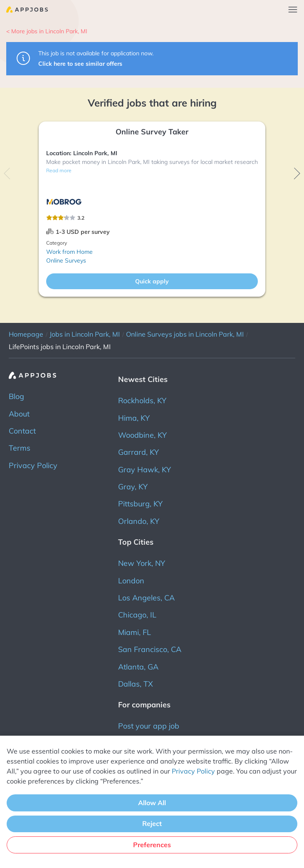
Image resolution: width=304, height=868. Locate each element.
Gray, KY (133, 487)
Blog (16, 396)
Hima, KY (134, 418)
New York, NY (142, 563)
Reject (152, 823)
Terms (20, 448)
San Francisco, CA (150, 649)
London (131, 581)
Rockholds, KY (142, 401)
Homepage (26, 334)
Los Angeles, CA (146, 598)
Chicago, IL (137, 615)
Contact (22, 431)
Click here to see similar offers (80, 64)
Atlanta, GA (138, 667)
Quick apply (152, 281)
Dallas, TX (136, 684)
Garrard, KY (138, 452)
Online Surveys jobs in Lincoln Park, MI (185, 334)
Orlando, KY (139, 521)
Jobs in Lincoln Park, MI (85, 334)
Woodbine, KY (142, 435)
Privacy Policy (33, 465)
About (19, 414)
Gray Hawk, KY (145, 470)
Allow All (152, 803)
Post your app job (149, 726)
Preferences (152, 845)
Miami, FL (135, 632)
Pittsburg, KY (140, 504)
